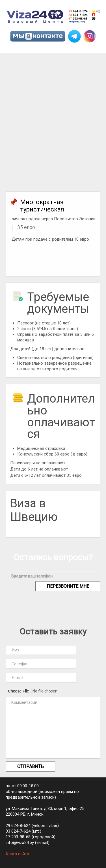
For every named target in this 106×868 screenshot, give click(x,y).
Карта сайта (17, 854)
